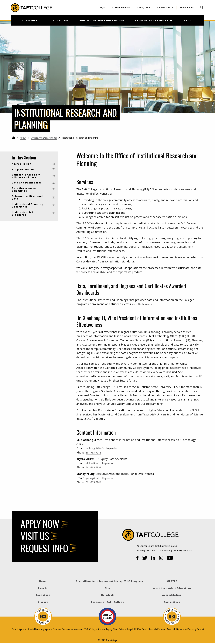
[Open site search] (202, 7)
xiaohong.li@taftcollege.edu (102, 448)
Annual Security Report (192, 629)
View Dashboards (143, 304)
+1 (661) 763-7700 (146, 551)
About (23, 138)
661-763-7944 (94, 482)
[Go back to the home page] (14, 138)
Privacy (122, 629)
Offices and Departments (44, 138)
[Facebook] (138, 558)
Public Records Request (154, 629)
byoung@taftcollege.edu (100, 478)
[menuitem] (103, 8)
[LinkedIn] (153, 558)
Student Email (187, 8)
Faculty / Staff (144, 8)
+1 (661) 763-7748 (183, 551)
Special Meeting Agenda (40, 629)
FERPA (137, 629)
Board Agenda (19, 629)
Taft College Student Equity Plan (101, 629)
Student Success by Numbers (68, 629)
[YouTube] (170, 558)
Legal (130, 629)
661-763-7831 (94, 467)
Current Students (121, 8)
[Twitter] (145, 558)
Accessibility (173, 629)
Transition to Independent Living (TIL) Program (110, 581)
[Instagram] (161, 558)
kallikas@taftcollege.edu (100, 463)
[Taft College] (171, 535)
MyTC (103, 8)
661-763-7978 (94, 452)
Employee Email (165, 8)
